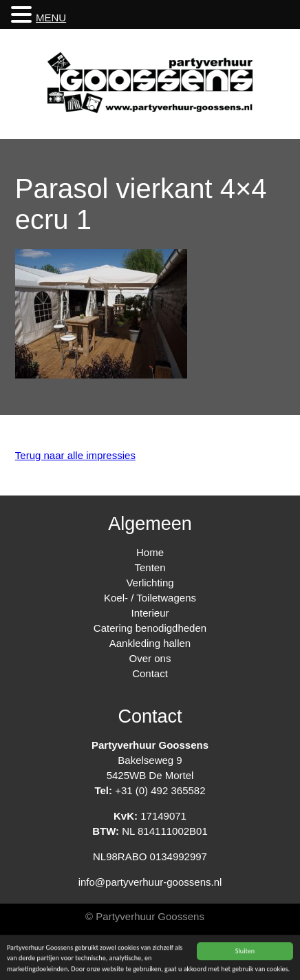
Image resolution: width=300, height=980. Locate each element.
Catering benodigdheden (150, 628)
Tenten (150, 567)
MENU (51, 18)
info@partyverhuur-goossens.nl (150, 882)
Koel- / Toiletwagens (150, 598)
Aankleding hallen (150, 643)
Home (150, 552)
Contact (150, 673)
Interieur (150, 613)
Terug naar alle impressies (75, 455)
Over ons (150, 658)
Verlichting (150, 583)
